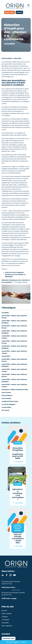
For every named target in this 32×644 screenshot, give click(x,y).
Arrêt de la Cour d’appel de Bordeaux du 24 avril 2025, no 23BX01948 (15, 275)
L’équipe (5, 617)
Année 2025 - (6, 356)
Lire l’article (19, 462)
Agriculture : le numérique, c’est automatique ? (18, 494)
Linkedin (3, 575)
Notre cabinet (7, 614)
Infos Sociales (6, 398)
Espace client (10, 12)
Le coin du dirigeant (8, 404)
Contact (19, 12)
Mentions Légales (12, 642)
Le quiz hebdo (6, 407)
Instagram (11, 575)
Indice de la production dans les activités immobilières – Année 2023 (18, 537)
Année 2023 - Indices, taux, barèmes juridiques (18, 528)
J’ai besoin (5, 620)
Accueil (4, 611)
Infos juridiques (7, 395)
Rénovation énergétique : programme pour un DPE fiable (18, 453)
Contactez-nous (9, 638)
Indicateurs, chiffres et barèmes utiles (15, 390)
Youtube (14, 575)
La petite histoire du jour (10, 401)
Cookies (23, 642)
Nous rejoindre (7, 626)
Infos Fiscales (6, 393)
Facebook (7, 575)
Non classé (5, 410)
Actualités (5, 313)
